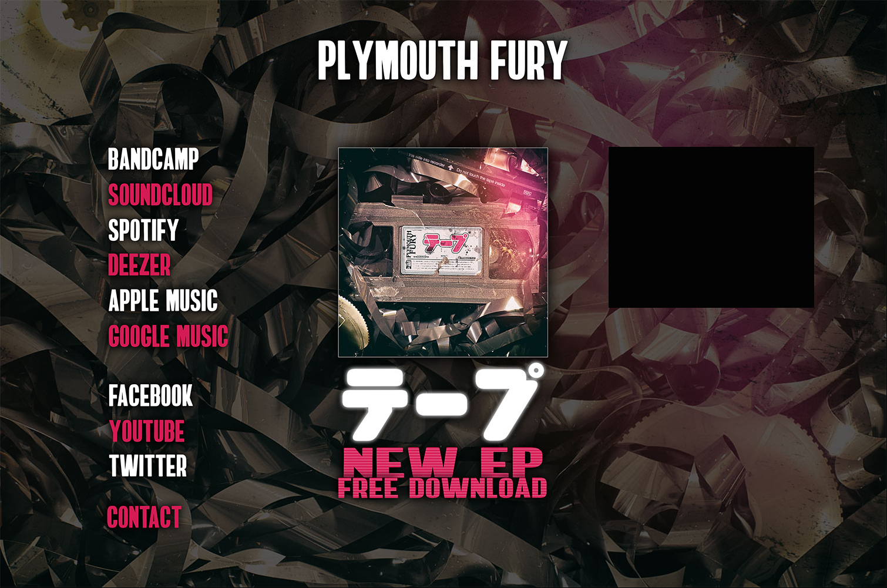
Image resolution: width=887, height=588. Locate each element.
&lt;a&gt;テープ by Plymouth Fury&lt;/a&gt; (711, 227)
